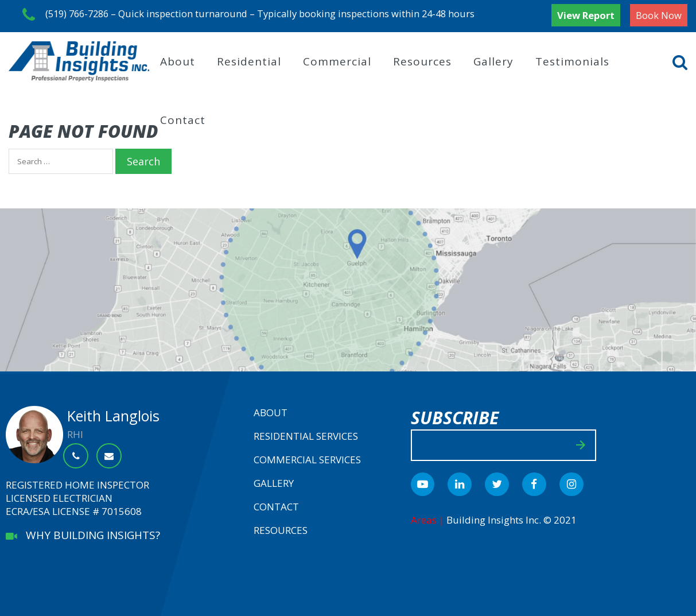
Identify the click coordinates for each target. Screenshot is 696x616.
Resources (422, 59)
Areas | (429, 518)
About (178, 59)
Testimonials (572, 59)
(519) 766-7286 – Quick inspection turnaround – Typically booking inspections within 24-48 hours (255, 15)
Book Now (659, 15)
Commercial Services (307, 457)
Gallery (493, 59)
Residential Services (306, 434)
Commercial (337, 59)
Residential (249, 59)
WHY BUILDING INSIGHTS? (83, 533)
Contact (183, 118)
